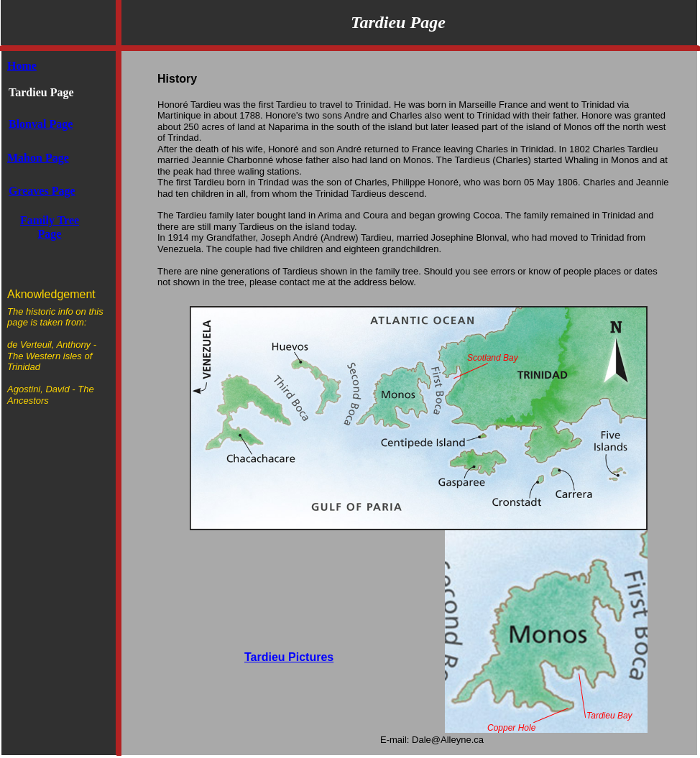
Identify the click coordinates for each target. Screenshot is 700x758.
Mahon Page (38, 158)
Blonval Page (41, 124)
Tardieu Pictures (289, 657)
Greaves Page (42, 191)
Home (22, 66)
